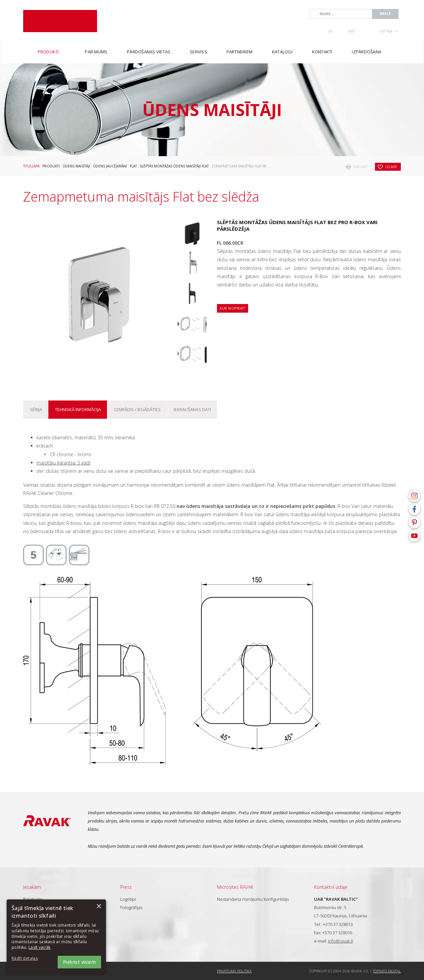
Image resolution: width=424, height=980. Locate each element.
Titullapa (31, 166)
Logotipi (128, 899)
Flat (133, 166)
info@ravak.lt (341, 941)
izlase (391, 167)
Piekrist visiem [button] (79, 962)
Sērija (36, 409)
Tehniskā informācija (78, 409)
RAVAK (60, 21)
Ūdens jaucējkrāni (110, 166)
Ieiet (352, 31)
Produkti (51, 166)
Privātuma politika (234, 971)
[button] (30, 959)
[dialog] (56, 936)
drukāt (361, 167)
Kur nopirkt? (233, 308)
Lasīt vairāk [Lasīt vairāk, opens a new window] (40, 947)
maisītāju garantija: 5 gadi (63, 463)
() (330, 31)
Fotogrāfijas (131, 907)
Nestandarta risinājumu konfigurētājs (253, 899)
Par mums (33, 899)
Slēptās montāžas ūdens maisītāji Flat (174, 166)
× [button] (99, 907)
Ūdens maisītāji (76, 166)
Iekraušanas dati (192, 409)
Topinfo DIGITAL (387, 971)
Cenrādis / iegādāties (137, 409)
